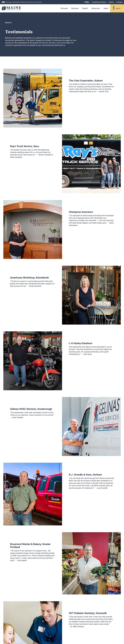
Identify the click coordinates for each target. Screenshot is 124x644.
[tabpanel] (62, 98)
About (106, 8)
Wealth (85, 8)
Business (75, 8)
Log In (118, 8)
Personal (64, 8)
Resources (96, 8)
